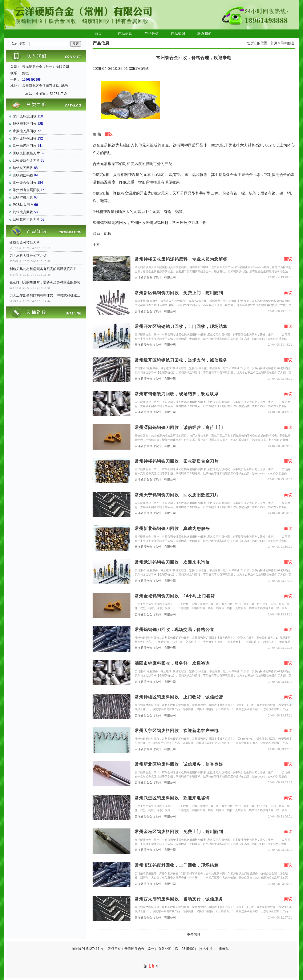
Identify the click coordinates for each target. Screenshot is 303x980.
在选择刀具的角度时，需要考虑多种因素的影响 (45, 282)
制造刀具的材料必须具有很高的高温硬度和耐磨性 (46, 269)
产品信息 (125, 34)
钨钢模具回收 (23, 212)
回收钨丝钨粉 (23, 175)
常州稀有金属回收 (26, 190)
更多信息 (194, 934)
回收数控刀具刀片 (26, 219)
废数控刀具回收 (25, 131)
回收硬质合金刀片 (26, 160)
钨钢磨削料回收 (25, 124)
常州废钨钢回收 (25, 138)
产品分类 (151, 34)
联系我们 (205, 34)
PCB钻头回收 (23, 205)
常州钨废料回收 (25, 146)
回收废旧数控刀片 (26, 153)
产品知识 (178, 34)
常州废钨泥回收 (25, 116)
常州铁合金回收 (25, 183)
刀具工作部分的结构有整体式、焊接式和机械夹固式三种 (46, 295)
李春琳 (224, 949)
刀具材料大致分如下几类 (28, 256)
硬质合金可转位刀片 (25, 242)
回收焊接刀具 (23, 197)
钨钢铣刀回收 (23, 168)
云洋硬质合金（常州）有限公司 (155, 277)
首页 (98, 34)
